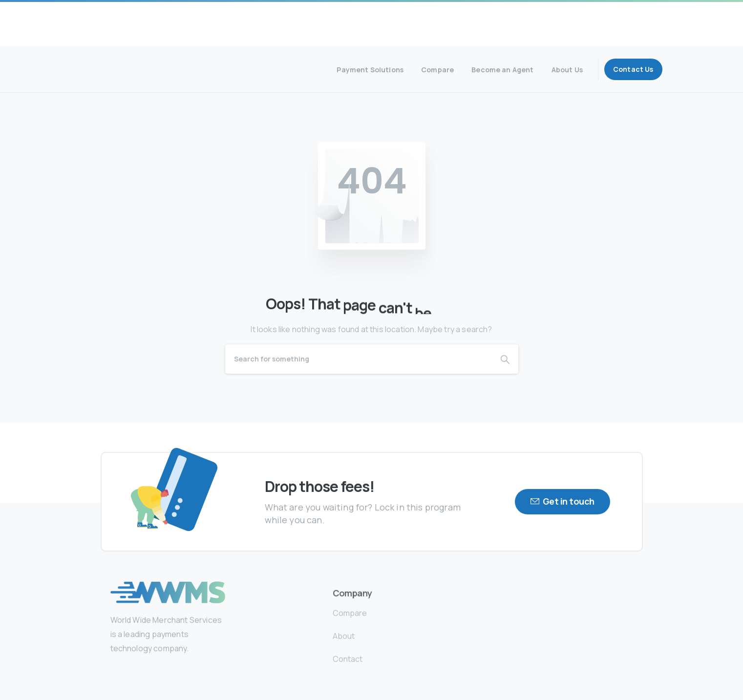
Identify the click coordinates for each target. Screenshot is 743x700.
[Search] (359, 359)
